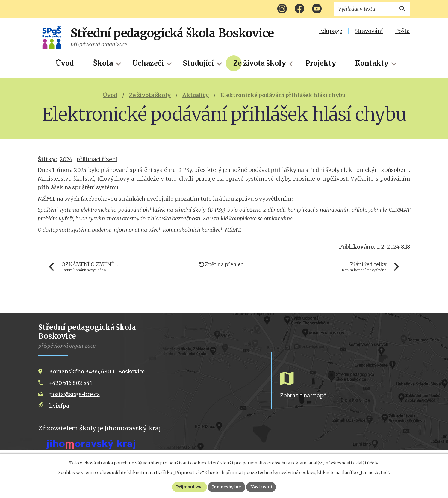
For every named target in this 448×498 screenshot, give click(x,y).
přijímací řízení (97, 159)
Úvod (65, 63)
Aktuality (196, 95)
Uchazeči (148, 63)
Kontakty (372, 63)
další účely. (368, 463)
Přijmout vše (189, 487)
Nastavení (261, 487)
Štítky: (47, 159)
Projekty (321, 63)
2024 (66, 159)
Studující (198, 63)
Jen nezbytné (227, 487)
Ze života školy (260, 63)
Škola (103, 63)
